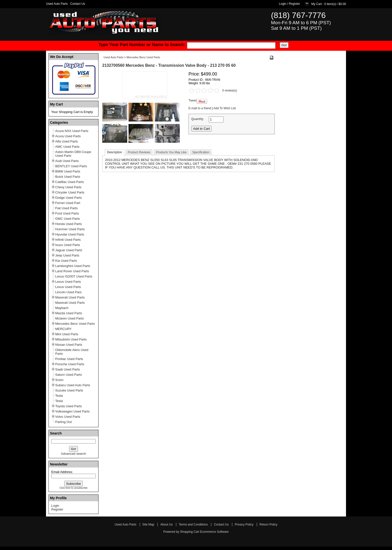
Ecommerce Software (214, 532)
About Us (166, 524)
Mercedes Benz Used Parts (143, 57)
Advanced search (73, 454)
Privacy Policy (244, 524)
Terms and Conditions (193, 524)
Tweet (192, 100)
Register (294, 4)
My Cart (316, 4)
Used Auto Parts (57, 4)
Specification (201, 152)
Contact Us (78, 4)
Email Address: (62, 472)
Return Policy (268, 524)
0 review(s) (230, 90)
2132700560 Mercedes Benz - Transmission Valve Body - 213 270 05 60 (169, 65)
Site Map (148, 524)
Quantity (197, 119)
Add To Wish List (225, 108)
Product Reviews (139, 152)
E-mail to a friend (200, 108)
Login (283, 4)
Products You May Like (171, 152)
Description (114, 152)
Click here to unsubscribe (73, 488)
